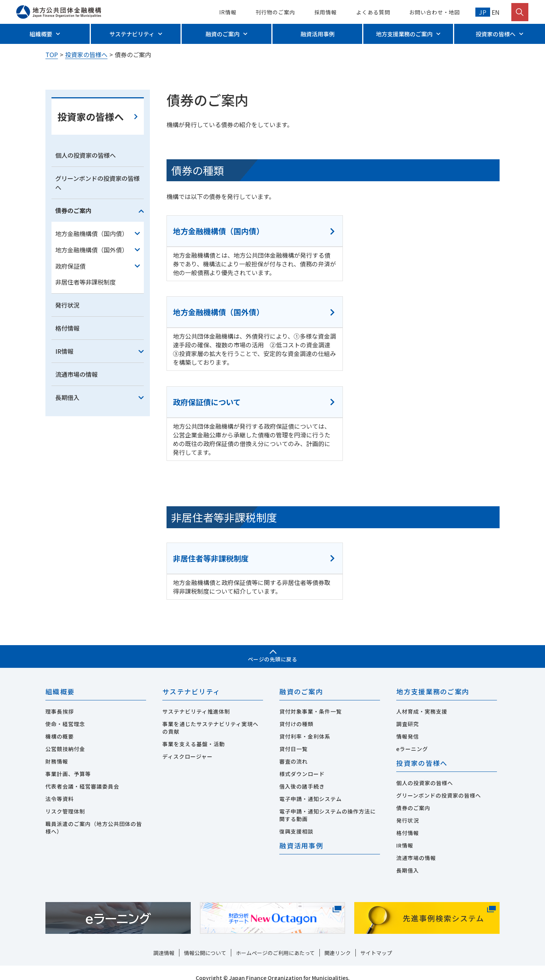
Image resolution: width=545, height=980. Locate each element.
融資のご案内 (223, 34)
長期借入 (67, 460)
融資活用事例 (318, 34)
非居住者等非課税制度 (86, 344)
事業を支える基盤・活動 (194, 734)
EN (495, 12)
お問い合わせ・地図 (434, 12)
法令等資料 (60, 789)
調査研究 (408, 714)
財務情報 (57, 751)
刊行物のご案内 (275, 12)
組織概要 (41, 34)
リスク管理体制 (65, 801)
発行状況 (67, 367)
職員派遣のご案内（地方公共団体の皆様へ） (94, 817)
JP (483, 12)
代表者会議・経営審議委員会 (82, 776)
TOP (52, 54)
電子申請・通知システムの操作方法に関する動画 (328, 805)
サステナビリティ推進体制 (196, 701)
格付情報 (67, 390)
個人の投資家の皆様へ (86, 218)
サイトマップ (376, 943)
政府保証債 (70, 328)
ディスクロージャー (188, 746)
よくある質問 (373, 12)
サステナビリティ (132, 34)
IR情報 (228, 12)
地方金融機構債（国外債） (92, 312)
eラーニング (412, 739)
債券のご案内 (73, 273)
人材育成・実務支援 (422, 701)
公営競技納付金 (65, 739)
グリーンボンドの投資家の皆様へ (97, 245)
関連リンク (338, 943)
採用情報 (326, 12)
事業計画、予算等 (68, 764)
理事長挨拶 (60, 701)
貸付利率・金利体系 (305, 726)
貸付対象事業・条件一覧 (311, 701)
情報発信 (408, 726)
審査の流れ (294, 751)
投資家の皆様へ (496, 34)
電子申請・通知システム (311, 789)
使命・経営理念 (65, 714)
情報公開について (205, 943)
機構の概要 (60, 726)
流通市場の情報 (76, 437)
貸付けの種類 (296, 714)
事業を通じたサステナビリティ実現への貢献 (210, 717)
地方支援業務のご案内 (404, 34)
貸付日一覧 (294, 739)
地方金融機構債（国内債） (92, 296)
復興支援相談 (296, 821)
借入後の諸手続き (302, 776)
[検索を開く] (520, 12)
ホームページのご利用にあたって (275, 943)
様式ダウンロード (302, 764)
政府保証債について (207, 387)
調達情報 (164, 943)
